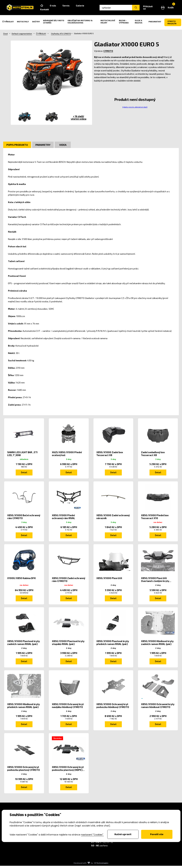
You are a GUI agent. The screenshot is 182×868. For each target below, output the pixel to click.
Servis (71, 6)
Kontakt (49, 10)
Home (46, 6)
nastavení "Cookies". (92, 835)
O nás (58, 6)
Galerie (85, 6)
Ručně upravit (123, 834)
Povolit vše (157, 834)
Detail (24, 474)
